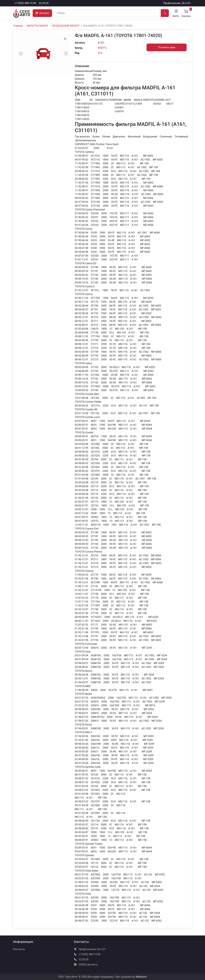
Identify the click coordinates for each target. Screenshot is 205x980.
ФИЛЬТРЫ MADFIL (38, 26)
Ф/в (100, 53)
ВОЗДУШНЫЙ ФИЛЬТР (66, 26)
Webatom (141, 977)
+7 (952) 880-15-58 (25, 3)
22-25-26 (44, 3)
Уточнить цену (167, 47)
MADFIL (102, 48)
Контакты (19, 949)
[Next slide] (66, 53)
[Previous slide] (21, 53)
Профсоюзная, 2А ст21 (177, 3)
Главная (18, 26)
